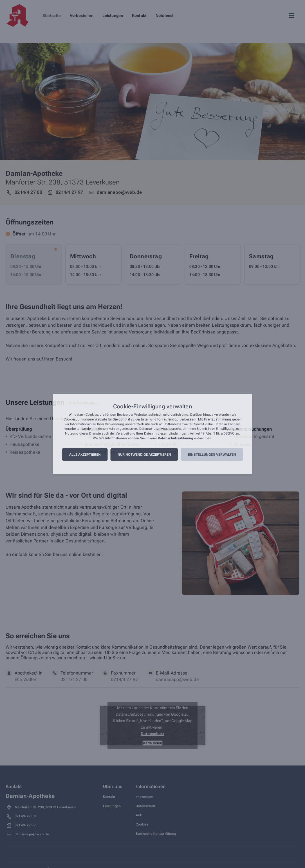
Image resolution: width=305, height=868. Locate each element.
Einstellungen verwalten (212, 455)
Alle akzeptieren (85, 455)
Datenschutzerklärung (175, 438)
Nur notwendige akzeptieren (144, 455)
